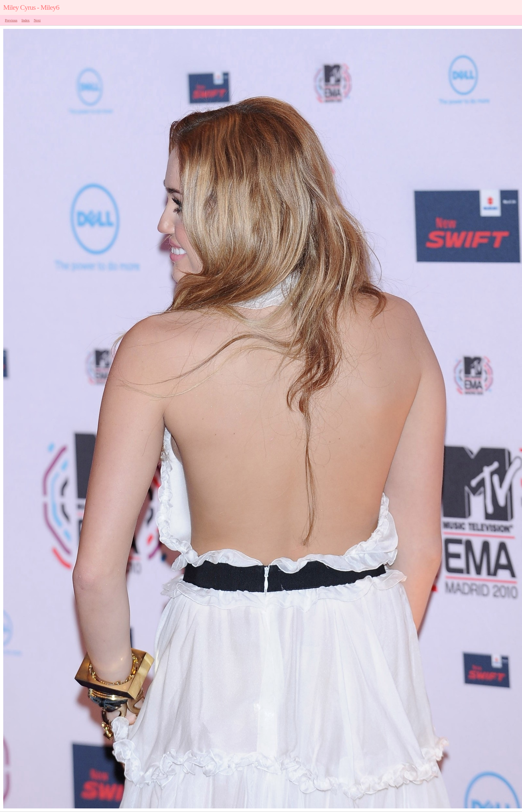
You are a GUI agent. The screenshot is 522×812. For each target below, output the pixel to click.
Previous (11, 20)
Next (37, 20)
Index (25, 20)
